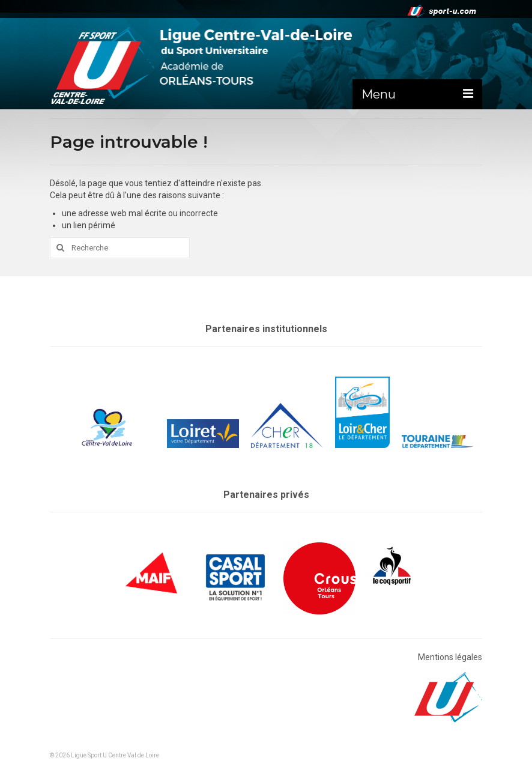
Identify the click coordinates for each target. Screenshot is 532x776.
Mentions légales (450, 657)
